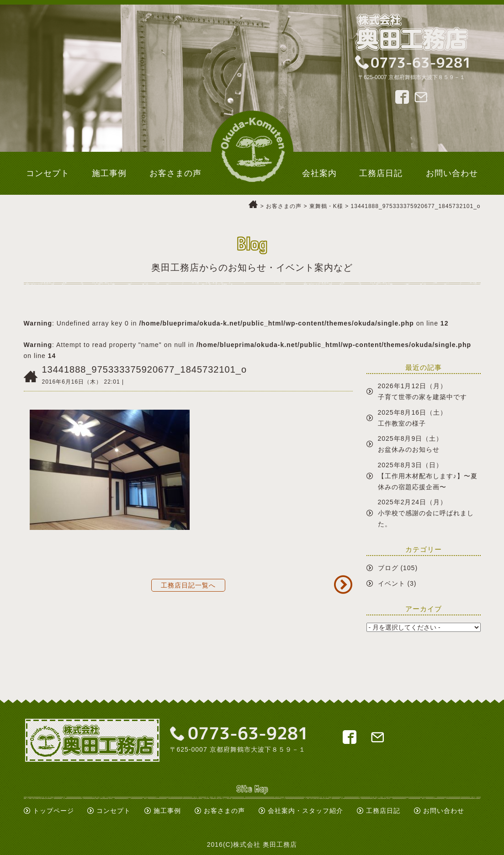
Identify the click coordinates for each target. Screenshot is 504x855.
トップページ (53, 811)
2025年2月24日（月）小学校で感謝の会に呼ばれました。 (426, 513)
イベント (392, 583)
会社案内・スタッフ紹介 (305, 811)
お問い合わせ (444, 811)
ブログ (388, 568)
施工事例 (167, 811)
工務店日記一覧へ (188, 585)
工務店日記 (383, 811)
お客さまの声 (224, 811)
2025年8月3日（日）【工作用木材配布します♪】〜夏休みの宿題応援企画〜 (428, 476)
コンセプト (114, 811)
